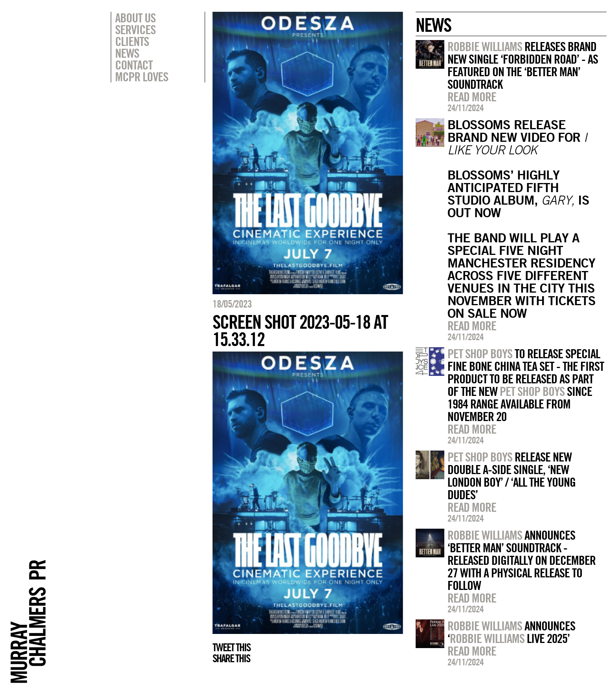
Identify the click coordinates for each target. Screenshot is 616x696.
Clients (132, 41)
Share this (231, 658)
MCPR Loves (142, 77)
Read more (472, 97)
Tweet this (231, 647)
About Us (135, 18)
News (127, 53)
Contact (134, 65)
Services (135, 29)
